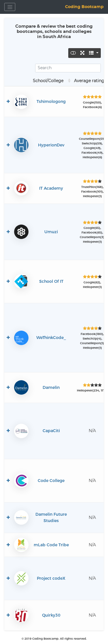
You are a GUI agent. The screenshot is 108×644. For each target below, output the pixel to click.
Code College (51, 481)
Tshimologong (51, 101)
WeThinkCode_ (51, 338)
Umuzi (51, 232)
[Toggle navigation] (10, 7)
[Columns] (94, 53)
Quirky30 (51, 615)
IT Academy (51, 188)
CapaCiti (51, 431)
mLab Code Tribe (51, 545)
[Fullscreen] (83, 53)
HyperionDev (51, 145)
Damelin (51, 387)
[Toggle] (73, 53)
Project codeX (51, 578)
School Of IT (51, 281)
